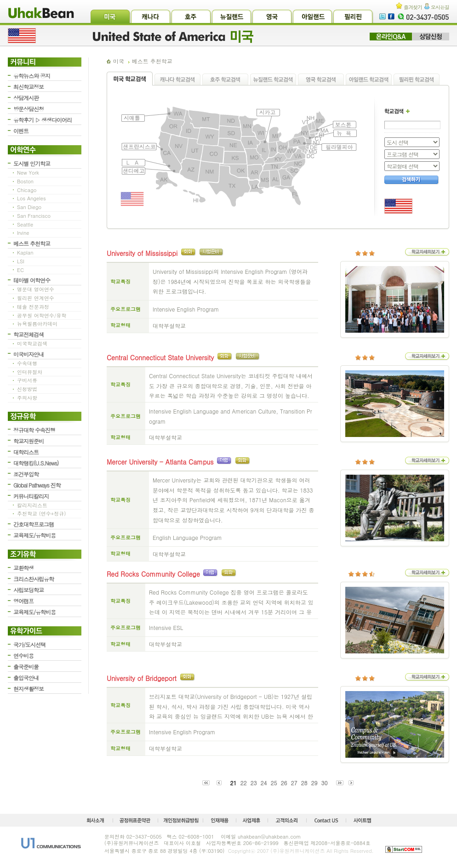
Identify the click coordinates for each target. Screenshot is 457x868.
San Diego (29, 207)
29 (314, 783)
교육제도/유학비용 (34, 535)
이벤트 (21, 131)
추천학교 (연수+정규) (41, 513)
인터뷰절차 (30, 372)
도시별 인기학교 (32, 163)
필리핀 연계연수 (36, 298)
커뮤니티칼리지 (31, 496)
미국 (119, 61)
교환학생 (23, 568)
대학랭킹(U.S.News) (36, 463)
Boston (25, 181)
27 (294, 783)
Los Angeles (31, 198)
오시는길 (437, 7)
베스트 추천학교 (32, 243)
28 (304, 783)
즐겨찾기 (409, 7)
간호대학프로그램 (34, 524)
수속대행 (27, 363)
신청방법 (27, 389)
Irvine (23, 233)
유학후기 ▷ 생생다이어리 (43, 120)
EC (20, 270)
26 (284, 783)
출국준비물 (26, 667)
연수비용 (23, 655)
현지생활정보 (29, 689)
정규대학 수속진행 (34, 430)
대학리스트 (26, 452)
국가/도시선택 (29, 644)
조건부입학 (26, 474)
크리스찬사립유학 (34, 579)
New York (28, 173)
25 (274, 783)
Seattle (25, 224)
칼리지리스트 (32, 505)
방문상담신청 (29, 109)
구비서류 (27, 380)
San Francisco (34, 216)
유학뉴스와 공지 (32, 76)
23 (253, 783)
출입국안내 (26, 678)
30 (325, 783)
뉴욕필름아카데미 (37, 324)
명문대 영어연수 (36, 289)
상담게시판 (26, 98)
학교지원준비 (29, 441)
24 (263, 783)
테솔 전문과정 (33, 307)
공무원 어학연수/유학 (42, 315)
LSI (21, 261)
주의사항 (27, 398)
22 (243, 783)
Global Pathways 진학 (37, 485)
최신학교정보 (29, 87)
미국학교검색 (32, 343)
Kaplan (25, 252)
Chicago (27, 190)
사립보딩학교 (29, 590)
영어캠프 (23, 601)
